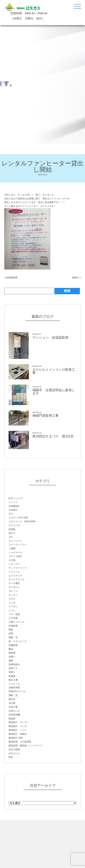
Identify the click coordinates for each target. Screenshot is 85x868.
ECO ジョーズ (16, 498)
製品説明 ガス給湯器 (20, 742)
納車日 (75, 277)
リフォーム (14, 572)
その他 (12, 560)
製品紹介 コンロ (18, 726)
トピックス (14, 564)
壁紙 (11, 630)
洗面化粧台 (14, 664)
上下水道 (13, 618)
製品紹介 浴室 (16, 738)
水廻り (12, 657)
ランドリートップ (18, 568)
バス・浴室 (14, 614)
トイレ (12, 610)
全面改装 (13, 626)
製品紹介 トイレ (18, 730)
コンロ (12, 603)
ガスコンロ (14, 525)
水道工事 (13, 707)
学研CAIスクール (17, 691)
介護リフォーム (16, 622)
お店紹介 (13, 510)
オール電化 (14, 583)
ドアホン (13, 606)
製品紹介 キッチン (19, 722)
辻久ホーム (14, 753)
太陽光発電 (14, 687)
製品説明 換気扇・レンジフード (25, 746)
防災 (11, 757)
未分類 (12, 703)
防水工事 (13, 680)
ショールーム (15, 552)
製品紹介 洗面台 (18, 734)
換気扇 (12, 653)
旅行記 (12, 699)
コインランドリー (18, 545)
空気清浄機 (14, 715)
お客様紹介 (14, 506)
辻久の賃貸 (14, 749)
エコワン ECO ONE (18, 518)
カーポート (14, 587)
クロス (12, 599)
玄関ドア (13, 668)
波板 (11, 660)
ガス (11, 514)
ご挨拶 (12, 548)
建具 (11, 649)
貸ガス (12, 533)
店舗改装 (13, 645)
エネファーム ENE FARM (22, 521)
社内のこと (14, 711)
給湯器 (12, 529)
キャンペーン (15, 541)
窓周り (12, 672)
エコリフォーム (16, 579)
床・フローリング (18, 641)
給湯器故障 (12, 277)
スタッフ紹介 (15, 556)
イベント (13, 502)
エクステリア (15, 576)
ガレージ (13, 591)
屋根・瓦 (13, 637)
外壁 (11, 633)
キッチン (13, 595)
